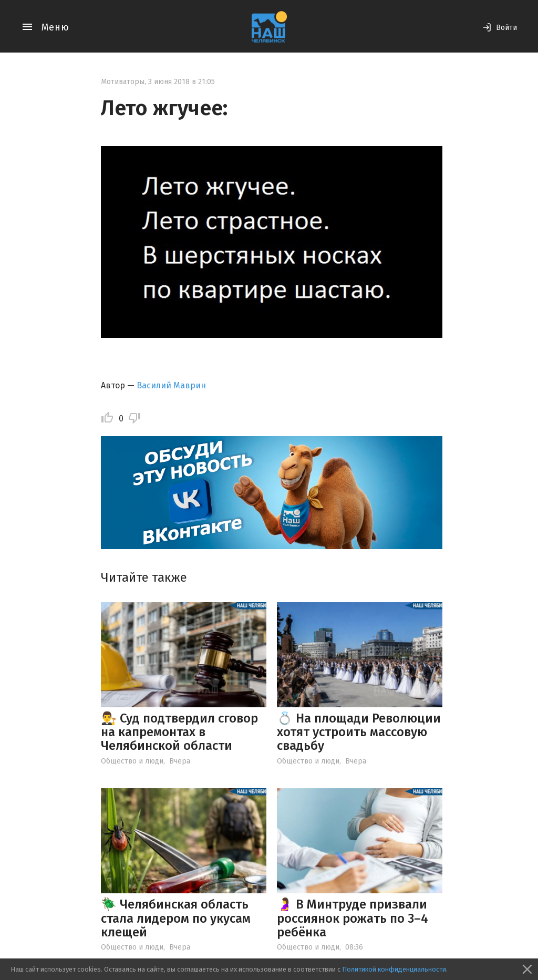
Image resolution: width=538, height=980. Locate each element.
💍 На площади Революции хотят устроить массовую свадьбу (359, 732)
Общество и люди (132, 761)
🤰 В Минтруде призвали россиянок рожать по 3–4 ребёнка (353, 918)
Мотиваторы (123, 82)
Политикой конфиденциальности (394, 969)
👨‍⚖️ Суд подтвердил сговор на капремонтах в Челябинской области (179, 732)
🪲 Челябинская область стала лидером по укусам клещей (176, 918)
